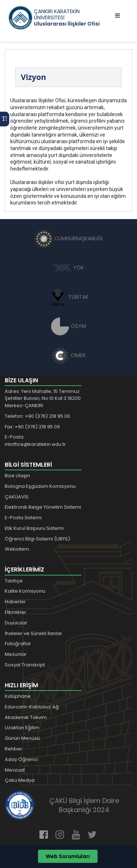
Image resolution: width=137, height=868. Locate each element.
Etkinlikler (16, 612)
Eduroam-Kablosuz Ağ (32, 707)
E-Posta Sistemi (23, 518)
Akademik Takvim (26, 717)
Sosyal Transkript (25, 665)
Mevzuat (15, 770)
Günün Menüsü (22, 738)
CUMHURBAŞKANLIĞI (69, 238)
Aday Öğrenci (21, 759)
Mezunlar (16, 654)
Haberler (15, 602)
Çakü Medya (20, 780)
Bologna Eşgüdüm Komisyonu (40, 486)
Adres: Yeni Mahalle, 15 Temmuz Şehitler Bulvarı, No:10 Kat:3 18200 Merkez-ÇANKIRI (43, 398)
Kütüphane (18, 696)
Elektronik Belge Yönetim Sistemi (43, 507)
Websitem (17, 549)
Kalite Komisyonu (25, 591)
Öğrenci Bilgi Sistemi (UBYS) (37, 539)
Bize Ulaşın (17, 476)
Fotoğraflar (18, 644)
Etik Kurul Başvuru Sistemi (34, 528)
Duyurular (16, 623)
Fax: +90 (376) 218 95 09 (32, 427)
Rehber (14, 749)
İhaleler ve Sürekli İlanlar (33, 633)
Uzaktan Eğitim (22, 728)
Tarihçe (14, 581)
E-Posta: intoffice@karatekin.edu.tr (35, 441)
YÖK (68, 268)
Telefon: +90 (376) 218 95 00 (37, 416)
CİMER (69, 355)
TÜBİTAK (68, 297)
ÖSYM (68, 326)
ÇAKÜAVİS (17, 497)
